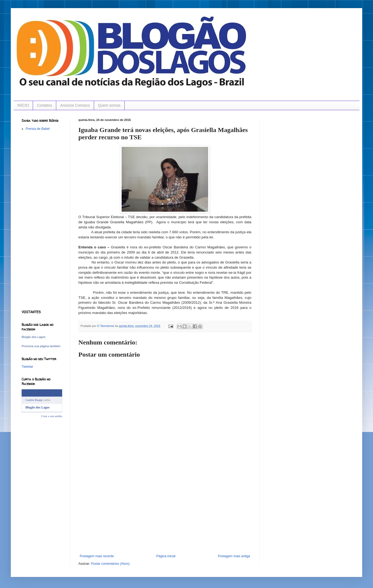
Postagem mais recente (97, 556)
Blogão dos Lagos (34, 337)
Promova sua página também (41, 346)
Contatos (45, 105)
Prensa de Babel (38, 129)
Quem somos (109, 105)
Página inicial (166, 556)
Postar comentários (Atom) (110, 564)
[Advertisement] (165, 514)
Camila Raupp (34, 400)
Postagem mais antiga (234, 556)
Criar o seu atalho (52, 416)
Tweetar (27, 367)
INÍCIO (23, 105)
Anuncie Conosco (75, 105)
